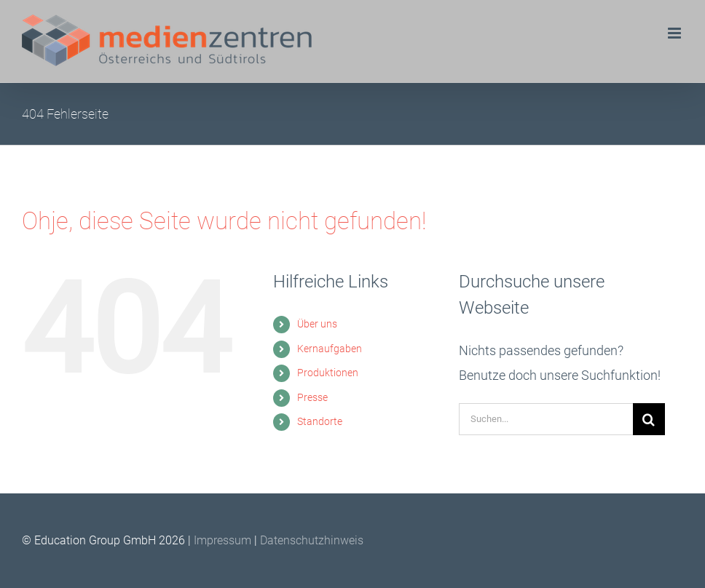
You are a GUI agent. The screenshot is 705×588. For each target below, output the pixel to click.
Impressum (224, 540)
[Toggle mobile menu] (676, 33)
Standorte (320, 421)
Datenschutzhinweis (312, 540)
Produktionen (328, 373)
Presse (312, 397)
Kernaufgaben (330, 349)
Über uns (317, 324)
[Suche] (649, 419)
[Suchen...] (546, 419)
